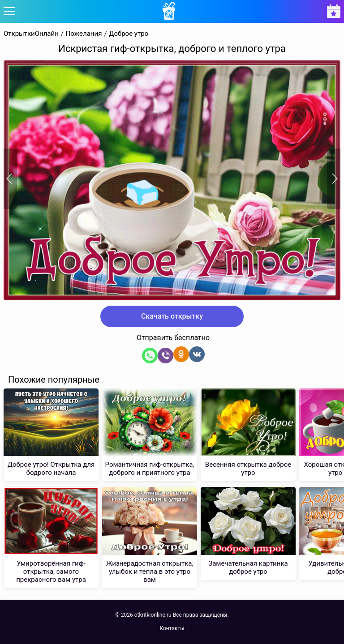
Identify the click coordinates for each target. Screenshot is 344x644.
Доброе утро (129, 34)
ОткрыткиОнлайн (31, 34)
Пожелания (84, 34)
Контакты (172, 628)
